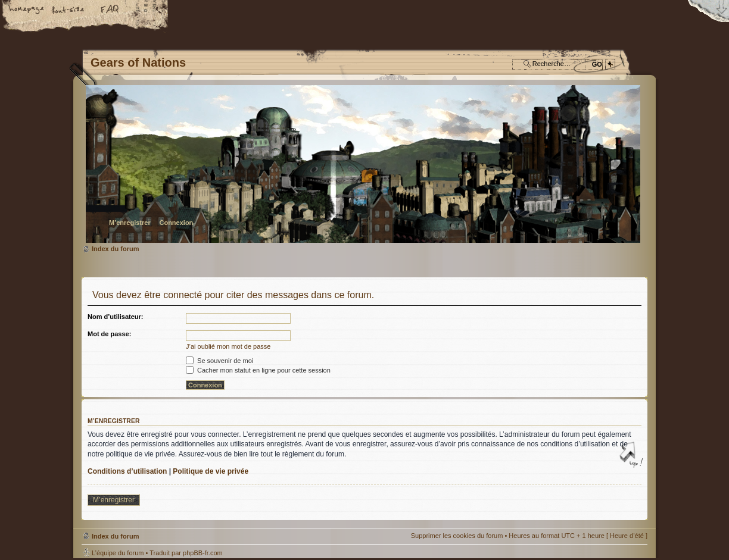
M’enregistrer (130, 223)
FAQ (110, 10)
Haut (633, 456)
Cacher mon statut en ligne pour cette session (258, 370)
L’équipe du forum (118, 553)
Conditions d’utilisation (127, 471)
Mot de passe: (109, 334)
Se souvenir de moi (219, 361)
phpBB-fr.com (203, 553)
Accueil (27, 10)
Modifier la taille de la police (68, 10)
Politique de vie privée (211, 471)
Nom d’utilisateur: (116, 317)
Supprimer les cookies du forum (457, 536)
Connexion (176, 223)
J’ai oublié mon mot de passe (228, 346)
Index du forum (363, 164)
